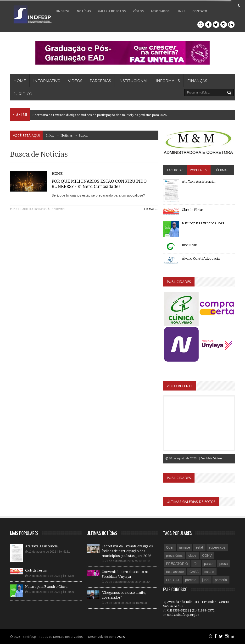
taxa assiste (175, 572)
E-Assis (120, 637)
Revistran (189, 245)
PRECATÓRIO (177, 564)
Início (50, 135)
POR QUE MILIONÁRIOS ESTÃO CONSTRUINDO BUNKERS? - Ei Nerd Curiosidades (99, 184)
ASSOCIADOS (160, 11)
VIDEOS (75, 81)
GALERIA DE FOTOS (112, 11)
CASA (194, 572)
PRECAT (173, 580)
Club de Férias (193, 210)
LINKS (181, 11)
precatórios (174, 556)
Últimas (222, 170)
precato (191, 580)
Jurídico (23, 94)
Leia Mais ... (151, 209)
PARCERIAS (100, 81)
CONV (207, 556)
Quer (170, 547)
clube (192, 556)
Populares (199, 170)
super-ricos (217, 547)
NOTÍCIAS (84, 11)
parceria (221, 580)
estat (199, 547)
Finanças (197, 81)
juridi (206, 580)
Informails (168, 81)
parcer (209, 564)
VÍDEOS (138, 11)
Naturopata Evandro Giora (203, 223)
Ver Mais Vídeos (212, 458)
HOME (20, 81)
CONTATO (200, 11)
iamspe (185, 547)
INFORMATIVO (47, 81)
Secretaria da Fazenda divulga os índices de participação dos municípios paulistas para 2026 (100, 115)
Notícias (67, 135)
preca (224, 564)
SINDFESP (63, 11)
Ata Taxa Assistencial (199, 182)
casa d (209, 572)
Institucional (133, 81)
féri (196, 564)
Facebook (175, 170)
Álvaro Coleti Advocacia (201, 259)
